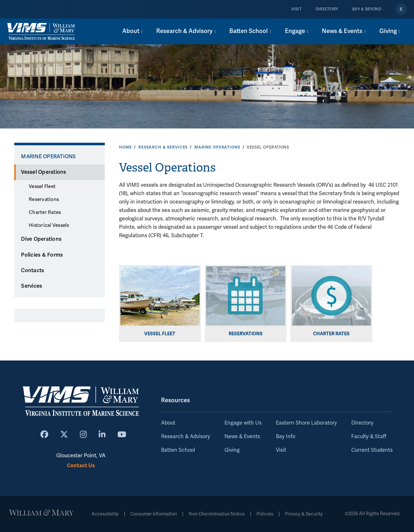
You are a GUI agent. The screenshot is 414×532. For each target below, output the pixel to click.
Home (125, 147)
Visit (296, 9)
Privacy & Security (304, 514)
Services (32, 286)
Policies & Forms (42, 255)
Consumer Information (154, 514)
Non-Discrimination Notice (217, 514)
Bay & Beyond (367, 9)
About (168, 423)
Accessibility (105, 514)
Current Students (372, 450)
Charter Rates (45, 212)
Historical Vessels (49, 225)
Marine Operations (217, 147)
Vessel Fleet (42, 186)
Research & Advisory (186, 437)
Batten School (178, 450)
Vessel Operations (44, 172)
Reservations (44, 199)
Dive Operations (41, 239)
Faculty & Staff (369, 437)
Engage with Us (243, 423)
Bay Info (286, 437)
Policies (265, 514)
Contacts (33, 271)
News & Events (242, 437)
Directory (327, 9)
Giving (232, 450)
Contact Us (81, 465)
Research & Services (163, 147)
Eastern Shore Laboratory (306, 423)
